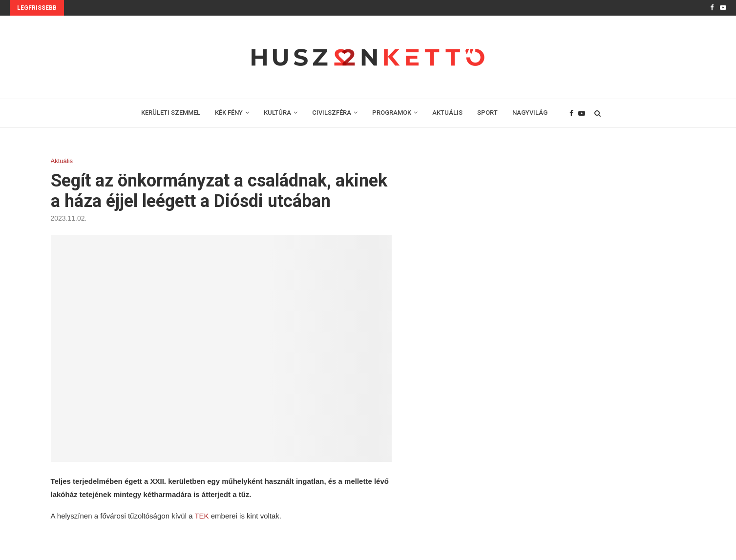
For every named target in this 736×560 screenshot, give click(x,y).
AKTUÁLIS (447, 113)
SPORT (487, 113)
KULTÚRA (277, 113)
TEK (201, 516)
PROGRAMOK (392, 113)
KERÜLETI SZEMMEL (171, 113)
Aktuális (62, 161)
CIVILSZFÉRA (332, 113)
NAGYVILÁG (530, 113)
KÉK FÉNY (229, 113)
